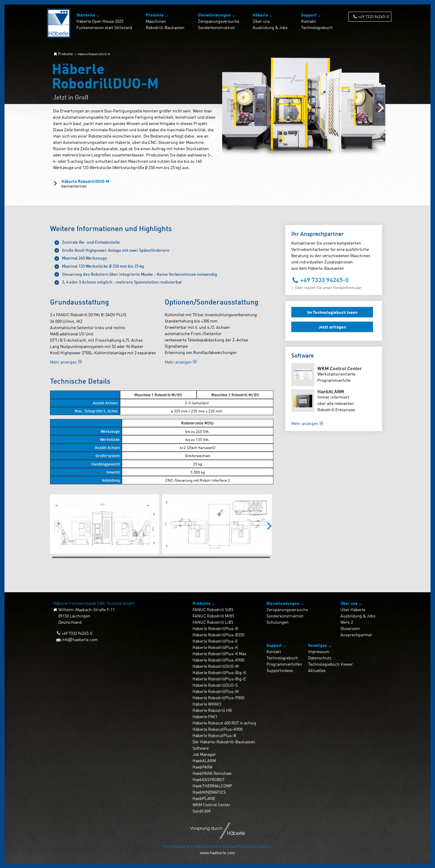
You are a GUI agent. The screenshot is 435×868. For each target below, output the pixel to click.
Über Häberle (353, 609)
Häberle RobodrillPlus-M (216, 691)
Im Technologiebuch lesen (332, 312)
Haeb (331, 391)
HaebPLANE (204, 798)
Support (309, 15)
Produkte (155, 15)
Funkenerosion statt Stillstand (104, 27)
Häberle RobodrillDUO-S (215, 685)
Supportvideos (280, 670)
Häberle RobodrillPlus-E (215, 641)
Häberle (260, 15)
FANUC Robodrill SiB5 (213, 609)
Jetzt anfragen (332, 327)
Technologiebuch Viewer (331, 664)
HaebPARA (203, 767)
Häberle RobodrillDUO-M (85, 184)
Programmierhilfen (284, 664)
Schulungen (278, 622)
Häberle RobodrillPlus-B (215, 628)
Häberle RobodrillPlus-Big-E (219, 679)
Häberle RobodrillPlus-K (215, 647)
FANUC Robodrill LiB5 (213, 622)
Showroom (350, 628)
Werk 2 (347, 622)
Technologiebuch (317, 27)
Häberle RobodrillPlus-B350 (218, 635)
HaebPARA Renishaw (212, 773)
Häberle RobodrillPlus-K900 (218, 660)
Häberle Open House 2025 (100, 21)
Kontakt (309, 21)
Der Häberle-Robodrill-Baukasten (224, 742)
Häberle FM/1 (205, 716)
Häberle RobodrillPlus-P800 (218, 698)
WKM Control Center (340, 368)
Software (201, 748)
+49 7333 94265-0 (373, 16)
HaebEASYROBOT (209, 779)
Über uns (261, 21)
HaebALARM (204, 761)
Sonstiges (317, 645)
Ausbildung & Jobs (270, 27)
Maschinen (156, 21)
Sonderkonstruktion (216, 27)
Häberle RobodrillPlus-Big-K (219, 672)
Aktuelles (317, 670)
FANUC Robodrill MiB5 (213, 616)
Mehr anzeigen (63, 362)
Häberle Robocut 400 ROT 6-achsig (224, 723)
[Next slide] (381, 108)
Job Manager (204, 754)
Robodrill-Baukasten (165, 27)
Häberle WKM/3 (207, 704)
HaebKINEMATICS (209, 792)
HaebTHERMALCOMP (212, 786)
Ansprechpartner (356, 635)
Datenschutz (320, 658)
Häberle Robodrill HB (212, 710)
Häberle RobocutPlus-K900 (217, 729)
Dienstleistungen (214, 15)
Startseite (86, 15)
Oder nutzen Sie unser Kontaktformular (328, 287)
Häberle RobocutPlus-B (214, 735)
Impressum (319, 651)
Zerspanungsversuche (219, 21)
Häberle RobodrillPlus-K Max (219, 654)
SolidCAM (201, 811)
